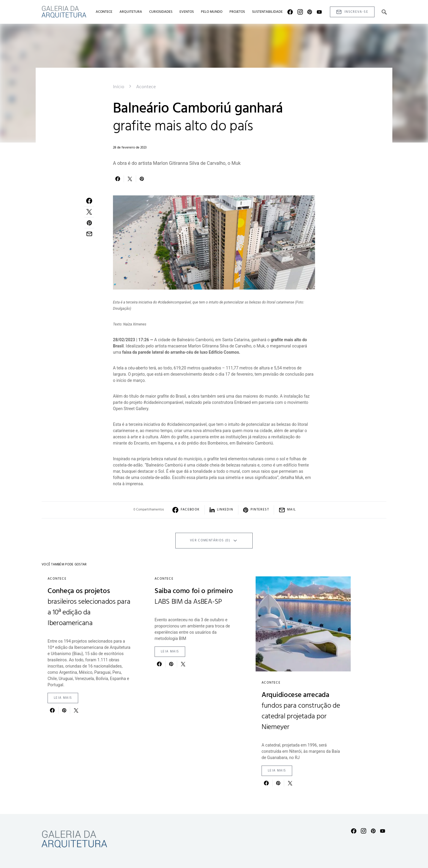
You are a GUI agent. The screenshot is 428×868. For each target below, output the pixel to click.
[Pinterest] (310, 12)
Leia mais (63, 698)
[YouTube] (319, 12)
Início (119, 87)
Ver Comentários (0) (210, 540)
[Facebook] (290, 12)
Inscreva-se (352, 12)
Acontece (146, 87)
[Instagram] (300, 12)
